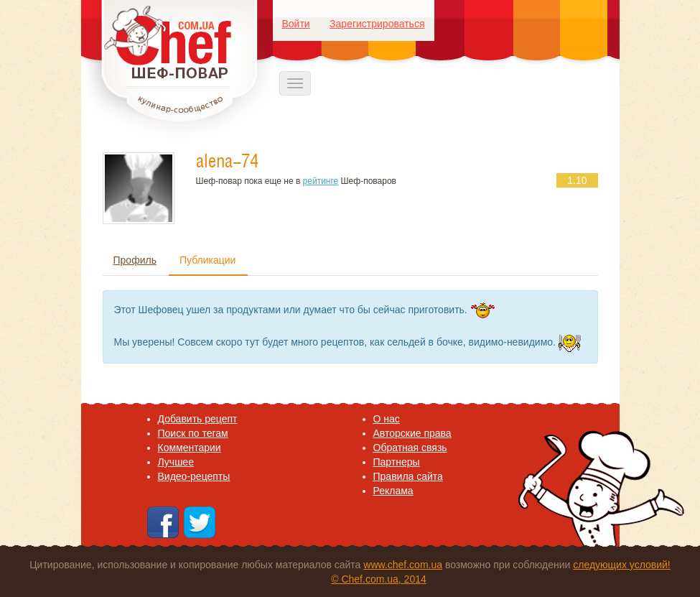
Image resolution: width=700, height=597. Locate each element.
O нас (387, 419)
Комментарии (190, 448)
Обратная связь (410, 448)
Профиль (135, 260)
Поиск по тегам (193, 433)
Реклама (393, 491)
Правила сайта (408, 476)
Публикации (207, 260)
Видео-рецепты (194, 476)
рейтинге (321, 181)
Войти (296, 24)
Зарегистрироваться (377, 24)
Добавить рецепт (198, 419)
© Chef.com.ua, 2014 (379, 579)
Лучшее (176, 462)
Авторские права (412, 433)
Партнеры (397, 462)
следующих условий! (621, 565)
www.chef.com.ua (403, 565)
